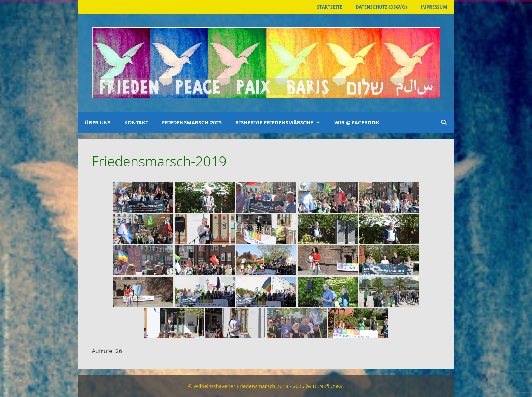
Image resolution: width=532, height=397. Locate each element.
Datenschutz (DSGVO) (381, 7)
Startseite (330, 7)
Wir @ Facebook (357, 122)
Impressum (434, 7)
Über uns (98, 122)
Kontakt (136, 122)
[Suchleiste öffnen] (444, 122)
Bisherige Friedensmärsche (281, 122)
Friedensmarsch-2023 (192, 122)
